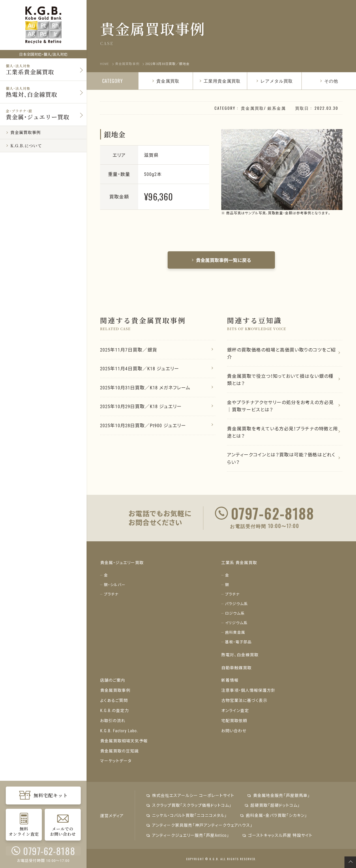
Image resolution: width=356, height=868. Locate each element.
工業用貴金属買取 (220, 81)
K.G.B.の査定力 (115, 711)
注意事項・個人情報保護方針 (248, 692)
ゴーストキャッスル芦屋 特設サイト (277, 834)
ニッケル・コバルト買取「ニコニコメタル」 (187, 815)
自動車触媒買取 (236, 669)
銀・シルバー (115, 587)
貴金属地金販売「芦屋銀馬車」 (279, 795)
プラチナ (111, 596)
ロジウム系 (235, 615)
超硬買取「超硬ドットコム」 (272, 805)
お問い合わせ (234, 731)
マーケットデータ (116, 761)
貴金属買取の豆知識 (119, 751)
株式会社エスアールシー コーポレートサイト (190, 795)
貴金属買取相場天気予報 (124, 741)
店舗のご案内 (113, 682)
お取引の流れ (113, 721)
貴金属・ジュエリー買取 (122, 565)
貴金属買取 (166, 81)
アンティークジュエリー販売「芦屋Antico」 (188, 834)
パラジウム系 (236, 606)
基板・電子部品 (238, 644)
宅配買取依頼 (234, 721)
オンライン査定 (235, 711)
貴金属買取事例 (115, 692)
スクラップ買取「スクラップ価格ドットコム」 (189, 805)
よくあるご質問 (114, 702)
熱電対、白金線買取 (240, 657)
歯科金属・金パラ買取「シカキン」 (273, 815)
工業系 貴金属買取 (239, 565)
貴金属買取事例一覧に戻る (221, 260)
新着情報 (230, 682)
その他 (329, 81)
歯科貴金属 (235, 634)
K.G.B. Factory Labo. (119, 731)
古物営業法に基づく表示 (244, 702)
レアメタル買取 (274, 81)
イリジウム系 (236, 625)
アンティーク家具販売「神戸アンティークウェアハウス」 (200, 824)
